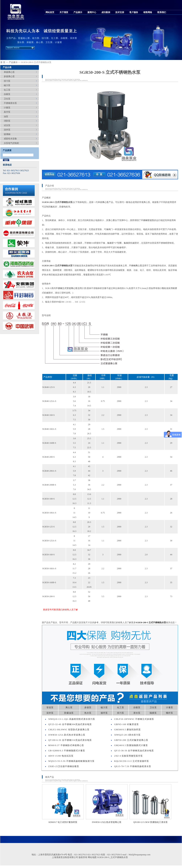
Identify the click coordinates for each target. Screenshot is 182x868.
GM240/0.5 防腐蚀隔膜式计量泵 (131, 745)
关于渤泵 (64, 12)
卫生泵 (7, 99)
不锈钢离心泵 (136, 266)
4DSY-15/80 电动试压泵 (61, 756)
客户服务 (134, 12)
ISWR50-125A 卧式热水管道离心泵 (67, 735)
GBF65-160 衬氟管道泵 (126, 724)
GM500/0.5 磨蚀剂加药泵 (127, 730)
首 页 (3, 62)
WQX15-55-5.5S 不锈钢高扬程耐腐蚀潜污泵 (71, 761)
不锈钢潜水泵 (10, 103)
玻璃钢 (7, 134)
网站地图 (92, 857)
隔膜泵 (153, 713)
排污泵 (7, 81)
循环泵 (104, 713)
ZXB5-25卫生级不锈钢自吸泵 (64, 766)
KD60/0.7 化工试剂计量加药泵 (63, 822)
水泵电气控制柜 (11, 143)
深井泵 (7, 130)
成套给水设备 (10, 139)
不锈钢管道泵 (148, 220)
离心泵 (105, 202)
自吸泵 (7, 94)
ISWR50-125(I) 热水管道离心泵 (107, 822)
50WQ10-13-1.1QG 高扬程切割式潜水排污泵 (72, 719)
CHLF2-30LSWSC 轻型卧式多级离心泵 (69, 730)
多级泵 (88, 707)
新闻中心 (92, 12)
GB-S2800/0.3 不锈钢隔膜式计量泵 (67, 751)
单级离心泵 (9, 72)
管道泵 (87, 275)
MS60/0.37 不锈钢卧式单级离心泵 (66, 745)
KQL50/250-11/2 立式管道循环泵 (132, 761)
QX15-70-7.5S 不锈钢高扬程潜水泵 (133, 766)
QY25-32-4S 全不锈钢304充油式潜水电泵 (70, 724)
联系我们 (162, 12)
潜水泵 (137, 713)
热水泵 (88, 713)
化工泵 (7, 90)
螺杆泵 (170, 713)
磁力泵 (7, 85)
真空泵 (7, 112)
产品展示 (78, 12)
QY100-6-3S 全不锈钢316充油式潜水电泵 (70, 740)
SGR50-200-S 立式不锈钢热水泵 (151, 623)
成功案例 (106, 12)
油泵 (6, 116)
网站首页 (50, 12)
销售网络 (148, 12)
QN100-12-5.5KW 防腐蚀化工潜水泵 (150, 822)
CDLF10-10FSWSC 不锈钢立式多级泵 (134, 719)
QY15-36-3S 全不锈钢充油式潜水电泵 (134, 751)
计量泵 (7, 108)
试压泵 (7, 125)
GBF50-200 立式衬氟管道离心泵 (131, 740)
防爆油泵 (69, 713)
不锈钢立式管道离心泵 (67, 288)
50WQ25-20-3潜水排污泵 (127, 735)
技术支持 (120, 12)
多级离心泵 (9, 76)
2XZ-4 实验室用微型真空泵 (128, 756)
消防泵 (7, 121)
